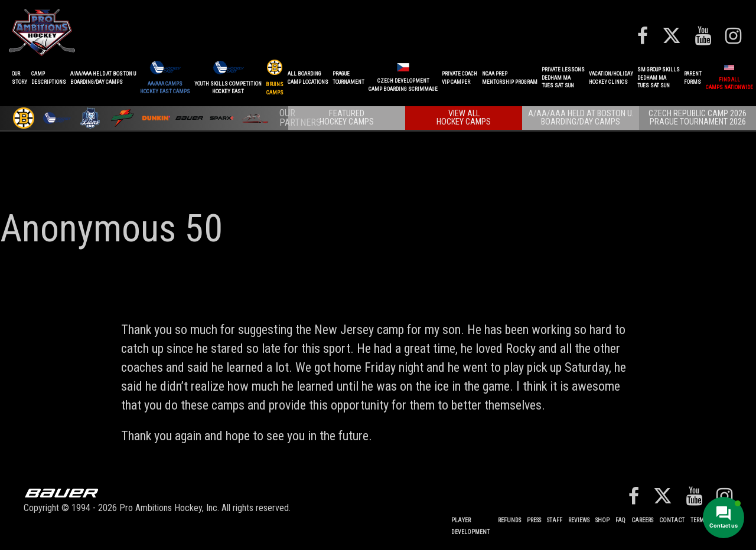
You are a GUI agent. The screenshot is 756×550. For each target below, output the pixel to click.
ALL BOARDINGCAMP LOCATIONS (308, 78)
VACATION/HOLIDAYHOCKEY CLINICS (611, 78)
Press (534, 520)
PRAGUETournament (348, 78)
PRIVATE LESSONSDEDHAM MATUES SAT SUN (563, 78)
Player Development (470, 526)
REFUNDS (509, 520)
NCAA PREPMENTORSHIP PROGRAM (510, 78)
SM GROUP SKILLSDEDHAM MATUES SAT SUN (659, 78)
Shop (602, 520)
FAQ (620, 520)
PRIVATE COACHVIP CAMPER (460, 78)
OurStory (19, 78)
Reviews (579, 520)
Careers (642, 520)
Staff (555, 520)
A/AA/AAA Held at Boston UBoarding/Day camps (103, 78)
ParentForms (693, 78)
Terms (698, 520)
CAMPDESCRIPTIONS (49, 78)
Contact (672, 520)
